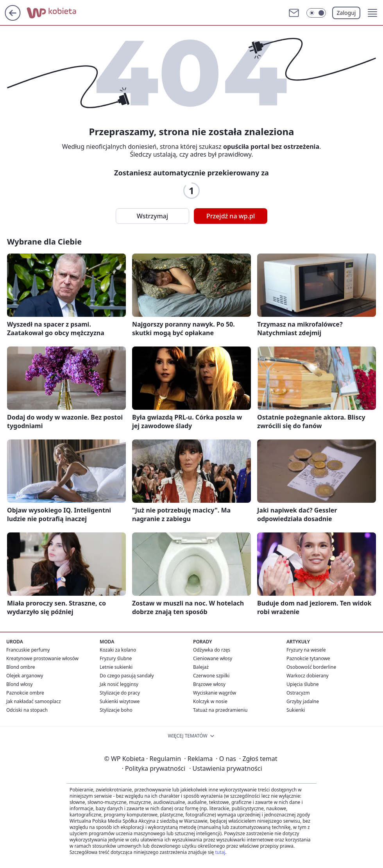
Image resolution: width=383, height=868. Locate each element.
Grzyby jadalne (303, 701)
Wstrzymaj (152, 216)
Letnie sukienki (116, 667)
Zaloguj (346, 13)
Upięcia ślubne (303, 684)
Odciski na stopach (27, 710)
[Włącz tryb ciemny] (316, 13)
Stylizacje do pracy (120, 693)
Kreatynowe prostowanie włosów (42, 658)
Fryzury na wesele (306, 650)
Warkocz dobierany (308, 676)
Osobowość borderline (311, 667)
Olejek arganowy (25, 676)
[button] (372, 13)
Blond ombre (21, 667)
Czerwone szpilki (211, 676)
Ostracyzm (298, 693)
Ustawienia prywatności (226, 768)
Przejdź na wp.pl (231, 216)
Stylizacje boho (116, 710)
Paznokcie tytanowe (308, 658)
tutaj (220, 852)
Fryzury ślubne (116, 658)
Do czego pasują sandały (127, 676)
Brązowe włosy (209, 684)
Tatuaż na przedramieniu (220, 710)
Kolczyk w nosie (210, 701)
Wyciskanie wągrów (215, 693)
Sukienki (296, 710)
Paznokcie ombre (25, 693)
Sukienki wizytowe (120, 701)
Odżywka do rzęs (212, 650)
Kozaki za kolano (118, 650)
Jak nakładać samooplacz (34, 701)
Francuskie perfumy (28, 650)
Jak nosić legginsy (119, 684)
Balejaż (201, 667)
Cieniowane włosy (213, 658)
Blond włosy (20, 684)
